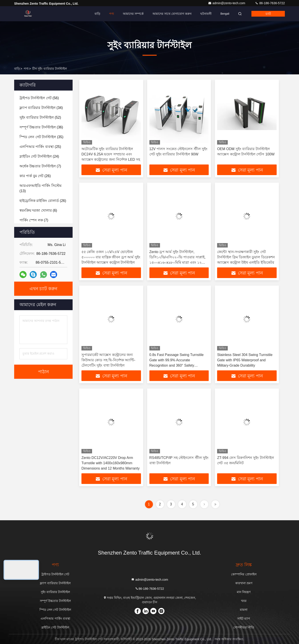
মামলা (244, 610)
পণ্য (112, 14)
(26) (35, 176)
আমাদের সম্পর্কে (133, 14)
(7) (40, 166)
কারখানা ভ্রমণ (244, 583)
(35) (41, 137)
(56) (39, 98)
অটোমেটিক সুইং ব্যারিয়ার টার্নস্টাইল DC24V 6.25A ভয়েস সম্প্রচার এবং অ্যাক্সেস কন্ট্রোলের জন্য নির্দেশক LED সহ (111, 154)
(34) (41, 108)
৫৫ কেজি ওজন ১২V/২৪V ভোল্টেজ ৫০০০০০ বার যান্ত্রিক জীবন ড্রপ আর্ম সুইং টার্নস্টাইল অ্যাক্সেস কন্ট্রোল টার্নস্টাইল (111, 257)
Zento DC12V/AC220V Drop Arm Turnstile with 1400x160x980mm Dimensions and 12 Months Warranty (111, 463)
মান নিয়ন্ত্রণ (244, 592)
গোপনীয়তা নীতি (244, 627)
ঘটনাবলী (206, 14)
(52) (40, 117)
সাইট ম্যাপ (244, 619)
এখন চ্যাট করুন (43, 289)
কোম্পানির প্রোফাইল (244, 574)
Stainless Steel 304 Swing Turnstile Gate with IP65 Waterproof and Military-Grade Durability (245, 360)
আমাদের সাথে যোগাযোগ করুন (172, 14)
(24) (39, 156)
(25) (40, 147)
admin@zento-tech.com (227, 3)
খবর (244, 601)
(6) (38, 210)
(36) (41, 127)
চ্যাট (268, 14)
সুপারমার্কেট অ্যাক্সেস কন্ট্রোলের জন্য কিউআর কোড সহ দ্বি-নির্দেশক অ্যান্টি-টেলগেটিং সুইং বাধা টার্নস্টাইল (108, 360)
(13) (41, 188)
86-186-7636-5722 (270, 3)
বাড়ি (97, 14)
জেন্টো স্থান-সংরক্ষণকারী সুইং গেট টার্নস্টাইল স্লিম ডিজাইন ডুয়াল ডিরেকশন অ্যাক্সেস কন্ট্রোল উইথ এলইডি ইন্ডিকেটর (246, 257)
